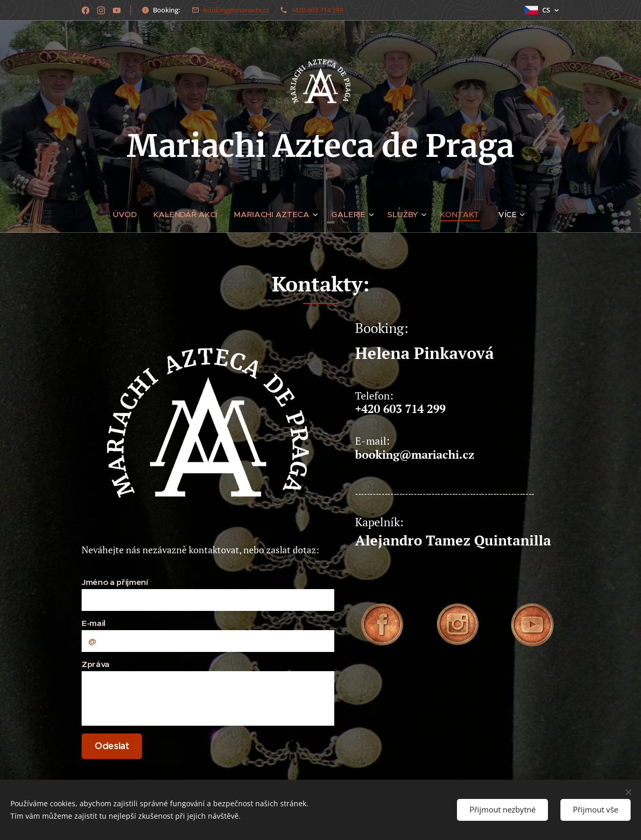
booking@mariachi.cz (236, 10)
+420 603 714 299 (317, 10)
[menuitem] (133, 215)
